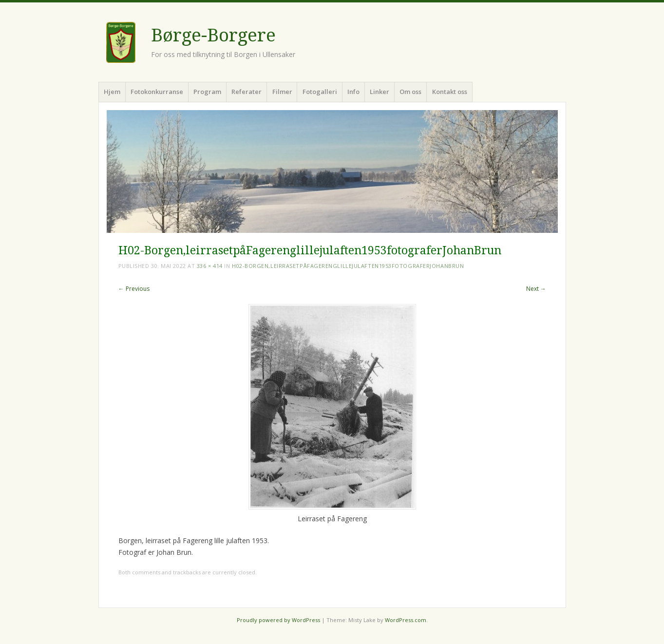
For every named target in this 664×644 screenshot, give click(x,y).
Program (207, 92)
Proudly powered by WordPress (278, 620)
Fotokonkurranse (157, 92)
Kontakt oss (450, 92)
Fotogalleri (320, 92)
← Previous (134, 289)
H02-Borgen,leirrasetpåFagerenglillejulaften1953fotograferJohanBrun (348, 266)
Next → (536, 289)
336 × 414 (210, 266)
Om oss (410, 92)
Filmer (282, 92)
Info (353, 92)
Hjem (112, 92)
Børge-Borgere (213, 35)
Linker (379, 92)
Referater (247, 92)
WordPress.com (406, 620)
